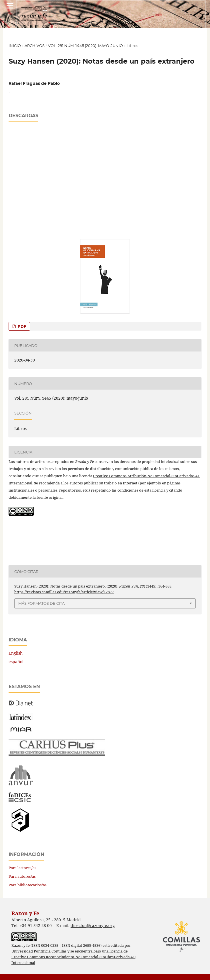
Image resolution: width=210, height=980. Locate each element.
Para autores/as (22, 876)
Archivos (35, 46)
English (16, 653)
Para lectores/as (22, 868)
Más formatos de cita (41, 603)
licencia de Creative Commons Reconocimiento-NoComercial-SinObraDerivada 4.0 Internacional (73, 957)
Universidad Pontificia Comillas (39, 951)
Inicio (15, 46)
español (16, 662)
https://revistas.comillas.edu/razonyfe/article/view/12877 (64, 592)
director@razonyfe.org (93, 925)
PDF (21, 326)
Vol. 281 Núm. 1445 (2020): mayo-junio (85, 46)
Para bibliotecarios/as (28, 885)
